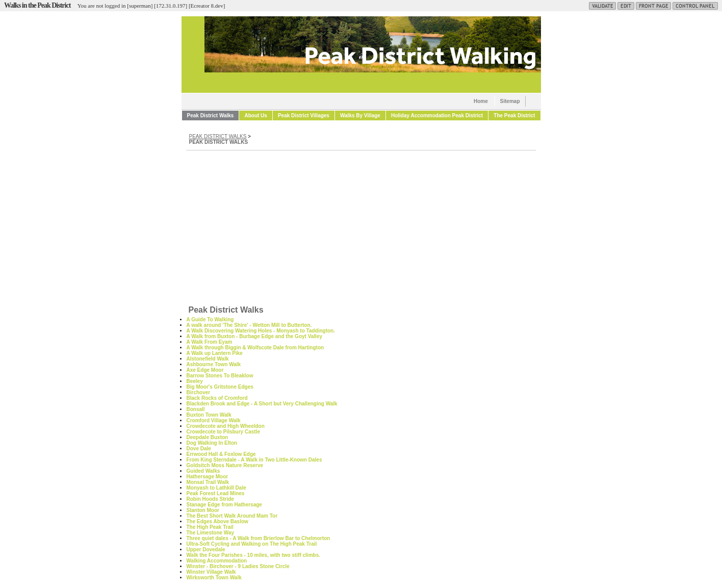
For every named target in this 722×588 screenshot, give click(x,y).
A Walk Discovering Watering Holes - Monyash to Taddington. (261, 331)
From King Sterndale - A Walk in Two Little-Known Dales (254, 460)
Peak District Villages (304, 116)
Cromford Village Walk (214, 420)
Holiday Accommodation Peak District (437, 116)
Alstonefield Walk (208, 359)
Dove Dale (199, 449)
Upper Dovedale (206, 549)
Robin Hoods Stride (210, 499)
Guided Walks (203, 471)
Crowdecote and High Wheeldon (226, 426)
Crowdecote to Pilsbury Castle (223, 432)
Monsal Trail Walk (208, 482)
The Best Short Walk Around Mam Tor (232, 516)
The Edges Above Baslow (217, 521)
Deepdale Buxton (208, 437)
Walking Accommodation (217, 561)
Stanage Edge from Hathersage (224, 505)
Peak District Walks (211, 116)
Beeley (195, 381)
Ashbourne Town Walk (214, 364)
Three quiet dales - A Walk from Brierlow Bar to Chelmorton (259, 538)
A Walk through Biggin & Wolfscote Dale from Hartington (255, 348)
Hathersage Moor (208, 477)
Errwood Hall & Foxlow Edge (221, 454)
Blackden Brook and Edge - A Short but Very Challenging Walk (262, 404)
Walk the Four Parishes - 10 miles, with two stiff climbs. (253, 555)
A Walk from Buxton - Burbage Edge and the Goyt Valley (255, 336)
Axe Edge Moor (205, 370)
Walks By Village (360, 116)
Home (481, 101)
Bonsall (196, 409)
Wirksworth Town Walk (214, 578)
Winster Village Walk (211, 572)
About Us (255, 116)
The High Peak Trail (210, 527)
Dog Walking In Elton (212, 443)
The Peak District (514, 116)
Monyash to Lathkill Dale (216, 488)
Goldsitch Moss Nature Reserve (225, 465)
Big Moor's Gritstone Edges (220, 387)
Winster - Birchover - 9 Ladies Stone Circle (238, 566)
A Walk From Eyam (210, 342)
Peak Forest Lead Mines (216, 493)
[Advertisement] (361, 227)
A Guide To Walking (210, 319)
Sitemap (510, 101)
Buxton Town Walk (209, 415)
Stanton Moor (203, 510)
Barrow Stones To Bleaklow (220, 376)
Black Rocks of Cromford (217, 398)
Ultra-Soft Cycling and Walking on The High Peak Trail (252, 544)
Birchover (199, 392)
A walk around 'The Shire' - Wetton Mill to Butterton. (249, 325)
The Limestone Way (211, 533)
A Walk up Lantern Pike (215, 353)
